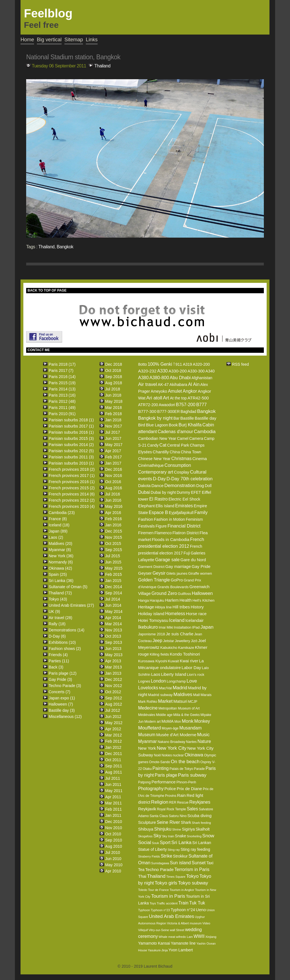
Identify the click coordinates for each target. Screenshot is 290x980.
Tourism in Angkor (182, 890)
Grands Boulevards (173, 587)
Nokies (167, 755)
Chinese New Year (154, 459)
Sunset (199, 863)
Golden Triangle (154, 580)
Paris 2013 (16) (62, 395)
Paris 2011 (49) (62, 408)
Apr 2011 (113, 797)
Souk (155, 843)
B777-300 (147, 411)
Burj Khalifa (190, 425)
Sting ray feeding (195, 849)
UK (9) (54, 611)
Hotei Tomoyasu (153, 620)
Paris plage (166, 775)
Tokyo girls (166, 883)
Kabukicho (169, 648)
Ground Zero (164, 593)
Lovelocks (148, 688)
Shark (186, 822)
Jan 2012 (113, 747)
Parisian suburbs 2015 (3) (71, 438)
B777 (201, 405)
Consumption (178, 465)
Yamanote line (183, 943)
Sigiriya (188, 829)
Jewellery (182, 641)
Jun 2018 (113, 395)
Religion (160, 802)
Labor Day (191, 668)
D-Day (159, 479)
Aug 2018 (114, 383)
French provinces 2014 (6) (72, 494)
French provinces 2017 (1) (72, 476)
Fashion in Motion (169, 519)
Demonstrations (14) (67, 630)
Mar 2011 (113, 803)
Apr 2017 (113, 451)
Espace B (158, 512)
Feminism (194, 519)
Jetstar (169, 641)
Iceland (177, 620)
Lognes (144, 681)
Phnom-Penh (186, 782)
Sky (157, 836)
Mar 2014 (113, 624)
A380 (143, 378)
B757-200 (186, 405)
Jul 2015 (113, 556)
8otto (142, 364)
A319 (187, 364)
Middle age (164, 715)
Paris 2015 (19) (62, 383)
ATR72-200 (148, 405)
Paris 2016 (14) (62, 377)
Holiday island (151, 614)
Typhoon (144, 910)
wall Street (177, 930)
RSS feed (240, 364)
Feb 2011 (113, 809)
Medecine (148, 708)
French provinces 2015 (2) (72, 488)
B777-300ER (168, 411)
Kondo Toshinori (185, 654)
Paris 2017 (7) (61, 370)
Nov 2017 (114, 426)
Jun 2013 (113, 649)
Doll (208, 486)
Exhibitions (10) (62, 642)
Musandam (191, 728)
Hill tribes (181, 607)
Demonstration (180, 486)
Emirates (184, 506)
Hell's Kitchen (203, 600)
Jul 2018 (113, 389)
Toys (153, 903)
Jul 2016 (113, 494)
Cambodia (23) (62, 513)
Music (203, 735)
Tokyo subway (193, 883)
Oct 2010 (113, 834)
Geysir (159, 573)
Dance (157, 486)
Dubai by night (163, 492)
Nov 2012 (114, 686)
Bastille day (205, 418)
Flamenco (163, 533)
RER (173, 802)
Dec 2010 (114, 822)
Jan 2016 (113, 525)
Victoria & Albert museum (184, 923)
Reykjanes (200, 802)
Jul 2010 (113, 852)
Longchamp (176, 681)
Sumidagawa (160, 863)
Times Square (176, 877)
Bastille (187, 418)
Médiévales (147, 715)
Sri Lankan (202, 843)
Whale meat (167, 937)
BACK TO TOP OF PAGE (47, 290)
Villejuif (143, 930)
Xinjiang (211, 937)
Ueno (201, 910)
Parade (199, 769)
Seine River (168, 822)
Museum (147, 735)
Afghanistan (202, 378)
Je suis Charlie (179, 634)
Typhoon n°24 (183, 910)
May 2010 (114, 865)
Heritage (146, 607)
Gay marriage (178, 566)
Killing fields (159, 654)
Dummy (183, 492)
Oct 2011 (113, 760)
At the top (178, 398)
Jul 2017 (113, 432)
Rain (182, 795)
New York (147, 748)
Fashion (146, 519)
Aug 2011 (114, 772)
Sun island (180, 863)
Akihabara (178, 385)
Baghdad (188, 411)
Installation (183, 627)
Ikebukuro (148, 627)
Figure (161, 526)
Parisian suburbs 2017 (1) (71, 426)
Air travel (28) (60, 618)
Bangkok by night (155, 418)
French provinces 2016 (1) (72, 482)
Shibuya (146, 829)
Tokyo (192, 876)
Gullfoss (184, 594)
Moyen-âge (170, 728)
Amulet (175, 391)
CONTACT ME (39, 350)
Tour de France (158, 890)
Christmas (181, 459)
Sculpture (147, 822)
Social (145, 843)
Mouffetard (150, 728)
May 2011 (114, 791)
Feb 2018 (113, 414)
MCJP (193, 702)
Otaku (147, 769)
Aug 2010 (114, 846)
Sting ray (174, 850)
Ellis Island (165, 506)
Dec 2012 (114, 679)
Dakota (144, 486)
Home (27, 40)
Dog (200, 486)
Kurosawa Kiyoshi (153, 661)
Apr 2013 (113, 661)
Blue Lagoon (157, 425)
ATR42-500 (198, 398)
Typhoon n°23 (160, 910)
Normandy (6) (61, 562)
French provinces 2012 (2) (72, 500)
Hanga (143, 600)
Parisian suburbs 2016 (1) (71, 432)
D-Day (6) (57, 636)
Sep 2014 (114, 593)
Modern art (152, 722)
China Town (191, 452)
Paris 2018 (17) (62, 364)
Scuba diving (199, 816)
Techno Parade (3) (65, 686)
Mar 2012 (113, 735)
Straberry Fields (149, 856)
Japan (207, 627)
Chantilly (161, 452)
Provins (171, 796)
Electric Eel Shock (184, 499)
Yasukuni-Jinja (158, 950)
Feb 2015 (113, 574)
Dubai (144, 492)
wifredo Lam (185, 937)
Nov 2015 (114, 537)
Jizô (194, 641)
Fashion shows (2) (65, 649)
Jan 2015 (113, 581)
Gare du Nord (193, 560)
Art (166, 398)
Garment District (151, 567)
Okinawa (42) (60, 568)
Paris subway (192, 775)
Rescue (183, 802)
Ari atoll (154, 398)
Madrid (180, 688)
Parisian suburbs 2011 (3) (71, 457)
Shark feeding (201, 823)
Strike (166, 856)
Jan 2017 (113, 463)
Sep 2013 (114, 642)
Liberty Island (173, 674)
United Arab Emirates (171, 916)
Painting (161, 768)
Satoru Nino (178, 816)
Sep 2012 (114, 698)
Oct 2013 (113, 636)
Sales (192, 809)
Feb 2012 (113, 741)
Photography (151, 789)
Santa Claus (159, 816)
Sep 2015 (114, 550)
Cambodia (205, 432)
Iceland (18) (59, 525)
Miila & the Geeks (186, 715)
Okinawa (194, 755)
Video (206, 923)
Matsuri (180, 701)
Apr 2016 (113, 513)
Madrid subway (160, 695)
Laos (156, 674)
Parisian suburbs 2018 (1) (71, 420)
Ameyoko (159, 391)
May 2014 (114, 611)
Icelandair (195, 620)
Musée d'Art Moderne (176, 735)
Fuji (187, 553)
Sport (165, 843)
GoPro (177, 580)
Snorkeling (194, 836)
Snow (208, 836)
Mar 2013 (113, 667)
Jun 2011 (113, 785)
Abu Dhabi (180, 378)
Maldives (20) (60, 544)
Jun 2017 (113, 438)
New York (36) (61, 556)
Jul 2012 (113, 710)
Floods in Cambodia (171, 539)
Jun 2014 (113, 605)
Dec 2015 (114, 531)
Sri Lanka (181, 843)
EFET (196, 492)
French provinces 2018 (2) (72, 469)
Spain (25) (58, 574)
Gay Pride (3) (60, 679)
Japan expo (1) (62, 698)
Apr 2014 (113, 618)
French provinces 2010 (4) (72, 506)
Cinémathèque (151, 465)
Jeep (157, 641)
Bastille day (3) (62, 710)
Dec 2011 (114, 754)
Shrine (177, 829)
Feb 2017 (113, 457)
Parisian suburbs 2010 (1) (71, 463)
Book (173, 425)
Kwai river (189, 661)
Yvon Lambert (181, 950)
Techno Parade (159, 869)
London (158, 681)
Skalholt (203, 829)
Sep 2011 (114, 766)
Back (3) (56, 667)
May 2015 (114, 568)
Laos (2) (56, 537)
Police (170, 789)
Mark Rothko (148, 702)
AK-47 (163, 385)
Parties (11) (59, 661)
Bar (177, 418)
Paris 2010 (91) (62, 414)
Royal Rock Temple (171, 809)
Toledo (143, 890)
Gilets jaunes (177, 573)
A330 (162, 371)
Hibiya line (163, 607)
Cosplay (181, 472)
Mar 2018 (113, 408)
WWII (199, 936)
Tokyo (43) (58, 599)
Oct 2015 (113, 544)
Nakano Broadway (171, 742)
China (175, 452)
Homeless (175, 614)
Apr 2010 (113, 871)
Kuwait (173, 661)
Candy (153, 445)
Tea (141, 870)
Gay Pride (201, 566)
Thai (142, 876)
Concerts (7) (59, 692)
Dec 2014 (114, 587)
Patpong (144, 782)
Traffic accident (167, 903)
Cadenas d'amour (176, 432)
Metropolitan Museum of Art (179, 708)
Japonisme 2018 (151, 634)
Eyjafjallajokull (181, 513)
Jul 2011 (113, 778)
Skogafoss (145, 836)
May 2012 (114, 723)
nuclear (178, 755)
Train (183, 903)
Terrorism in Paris (192, 869)
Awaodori (167, 405)
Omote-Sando (160, 762)
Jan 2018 (113, 420)
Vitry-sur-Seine (159, 930)
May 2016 (114, 506)
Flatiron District (186, 533)
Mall (196, 695)
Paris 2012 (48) (62, 401)
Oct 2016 (113, 482)
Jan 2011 (113, 815)
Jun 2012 (113, 717)
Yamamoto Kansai (154, 943)
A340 (210, 371)
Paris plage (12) (63, 673)
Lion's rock (195, 675)
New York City (172, 748)
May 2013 (114, 655)
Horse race (196, 614)
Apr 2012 (113, 729)
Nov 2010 (114, 828)
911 (179, 364)
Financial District (184, 526)
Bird (142, 425)
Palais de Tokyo (181, 769)
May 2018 (114, 401)
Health (186, 600)
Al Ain (194, 384)
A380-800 (159, 378)
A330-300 (196, 371)
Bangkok (65, 247)
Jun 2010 (113, 859)
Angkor (190, 391)
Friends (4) (58, 655)
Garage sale (167, 560)
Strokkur (180, 856)
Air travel (148, 384)
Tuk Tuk (197, 903)
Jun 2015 (113, 562)
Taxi (210, 863)
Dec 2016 (114, 469)
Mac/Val (165, 688)
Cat (163, 445)
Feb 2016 (113, 519)
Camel (183, 438)
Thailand (102, 66)
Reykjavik (147, 809)
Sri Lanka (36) (61, 581)
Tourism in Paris (168, 896)
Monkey (202, 721)
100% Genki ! (161, 364)
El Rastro (158, 499)
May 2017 (114, 445)
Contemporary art (156, 472)
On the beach (185, 762)
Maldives (183, 694)
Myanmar (148, 741)
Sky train (168, 836)
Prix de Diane (189, 789)
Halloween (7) (61, 704)
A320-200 (201, 364)
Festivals (146, 526)
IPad (196, 627)
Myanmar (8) (60, 550)
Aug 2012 (114, 704)
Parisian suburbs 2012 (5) (71, 451)
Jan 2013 (113, 673)
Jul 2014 (113, 599)
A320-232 (147, 371)
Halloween (202, 593)
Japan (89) (58, 531)
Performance (163, 782)
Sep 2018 (114, 377)
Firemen (146, 533)
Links (92, 40)
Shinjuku (163, 829)
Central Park (178, 445)
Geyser (145, 573)
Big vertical (49, 40)
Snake (181, 836)
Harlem (172, 600)
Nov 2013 (114, 630)
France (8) (58, 519)
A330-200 (178, 371)
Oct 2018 (113, 370)
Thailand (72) (60, 593)
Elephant (146, 506)
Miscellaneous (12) (65, 717)
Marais (206, 695)
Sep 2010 (114, 840)
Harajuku (157, 600)
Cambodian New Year (157, 438)
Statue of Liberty (152, 849)
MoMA (168, 721)
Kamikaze (186, 648)
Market (165, 701)
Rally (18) (57, 624)
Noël (157, 755)
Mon (178, 722)
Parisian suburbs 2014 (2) (71, 445)
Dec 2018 (114, 364)
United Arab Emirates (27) (71, 605)
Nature (204, 741)
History (197, 607)
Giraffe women (200, 573)
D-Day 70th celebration (190, 479)
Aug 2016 (114, 488)
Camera (196, 438)
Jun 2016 (113, 500)
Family (201, 512)
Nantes (191, 742)
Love (192, 681)
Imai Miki (166, 627)
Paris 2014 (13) (62, 389)
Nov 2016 (114, 476)
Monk (188, 721)
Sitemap (74, 40)
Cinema (200, 459)
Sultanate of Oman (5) (68, 587)
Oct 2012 (113, 692)
